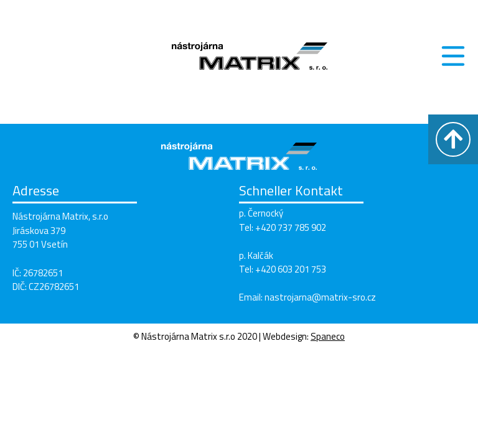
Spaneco (328, 336)
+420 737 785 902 (291, 227)
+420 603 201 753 (291, 269)
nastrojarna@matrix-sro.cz (320, 297)
